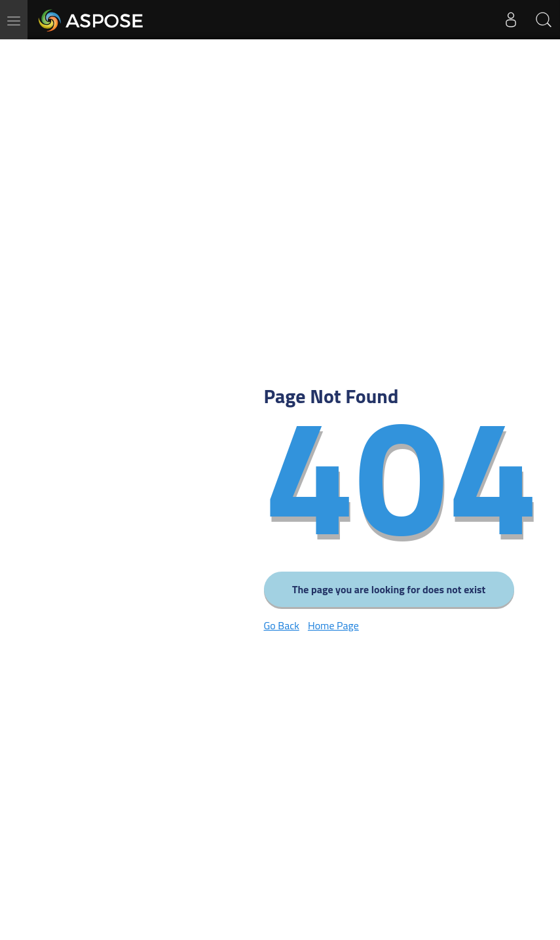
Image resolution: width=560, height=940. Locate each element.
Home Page (333, 625)
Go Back (282, 625)
